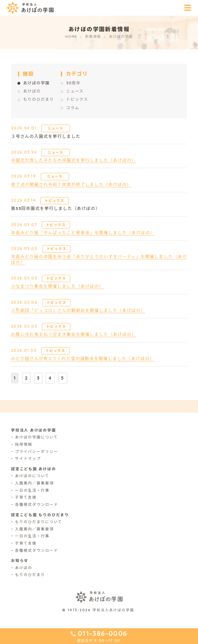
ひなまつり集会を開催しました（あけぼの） (57, 286)
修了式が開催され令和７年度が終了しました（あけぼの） (71, 184)
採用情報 (24, 444)
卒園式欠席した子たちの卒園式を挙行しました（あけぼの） (74, 160)
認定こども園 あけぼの (34, 469)
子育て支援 (26, 497)
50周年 (73, 83)
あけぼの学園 (36, 83)
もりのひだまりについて (39, 522)
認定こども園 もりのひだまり (40, 515)
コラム (73, 108)
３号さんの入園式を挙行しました (46, 136)
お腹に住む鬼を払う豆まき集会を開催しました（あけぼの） (74, 334)
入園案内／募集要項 (35, 483)
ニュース (75, 91)
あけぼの (32, 91)
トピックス (77, 99)
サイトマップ (28, 458)
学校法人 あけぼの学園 (34, 430)
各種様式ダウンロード (37, 504)
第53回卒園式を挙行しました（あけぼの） (55, 208)
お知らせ (20, 560)
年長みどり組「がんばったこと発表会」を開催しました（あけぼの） (83, 233)
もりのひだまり (38, 99)
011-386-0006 (103, 633)
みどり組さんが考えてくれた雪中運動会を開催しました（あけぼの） (83, 359)
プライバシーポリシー (37, 452)
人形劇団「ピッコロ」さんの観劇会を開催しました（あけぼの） (78, 310)
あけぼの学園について (37, 437)
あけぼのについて (32, 476)
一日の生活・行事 (32, 490)
